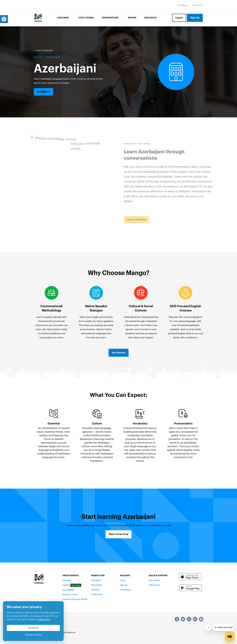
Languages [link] (64, 18)
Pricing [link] (132, 18)
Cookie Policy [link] (44, 620)
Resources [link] (150, 18)
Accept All (33, 628)
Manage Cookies (33, 635)
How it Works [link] (86, 18)
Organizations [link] (111, 18)
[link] (4, 19)
